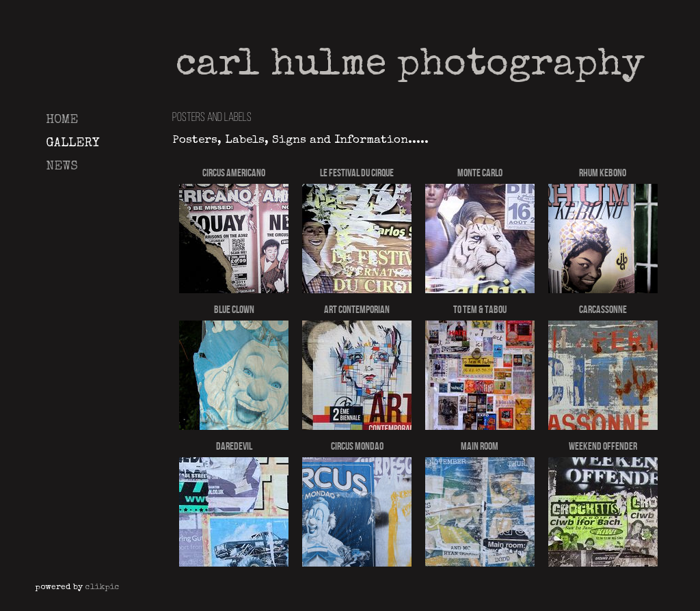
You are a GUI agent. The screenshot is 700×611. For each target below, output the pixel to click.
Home (62, 120)
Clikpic (103, 587)
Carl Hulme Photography (410, 66)
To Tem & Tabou (480, 309)
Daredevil (234, 446)
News (62, 167)
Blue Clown (234, 309)
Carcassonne (603, 309)
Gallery (72, 144)
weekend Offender (603, 446)
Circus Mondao (357, 446)
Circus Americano (234, 173)
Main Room (480, 446)
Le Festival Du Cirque (357, 173)
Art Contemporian (357, 309)
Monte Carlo (480, 173)
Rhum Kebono (603, 173)
